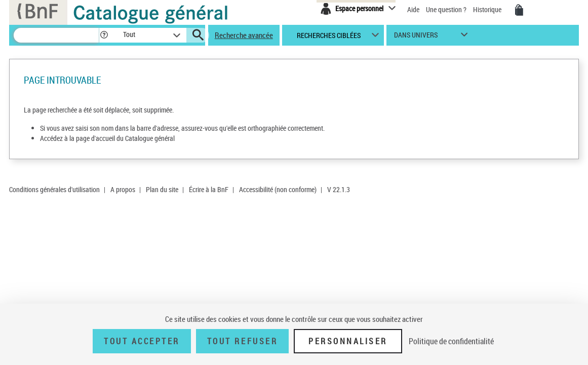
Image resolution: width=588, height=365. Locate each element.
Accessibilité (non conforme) (278, 189)
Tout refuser (242, 341)
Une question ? (446, 9)
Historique (488, 9)
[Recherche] (56, 35)
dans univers (416, 37)
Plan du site (162, 189)
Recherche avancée (244, 35)
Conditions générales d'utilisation (54, 189)
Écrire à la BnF (209, 189)
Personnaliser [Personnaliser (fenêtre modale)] (348, 341)
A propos (123, 189)
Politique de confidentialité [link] (451, 341)
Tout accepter (142, 341)
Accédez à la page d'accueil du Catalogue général (107, 138)
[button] (104, 35)
